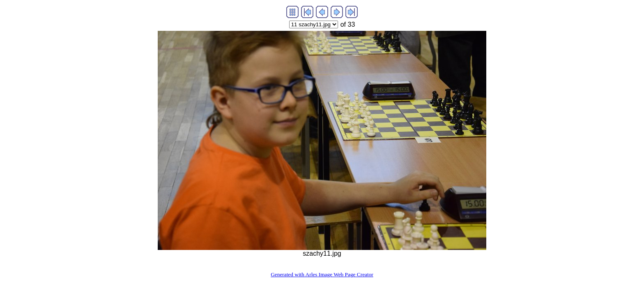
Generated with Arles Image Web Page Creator (322, 274)
